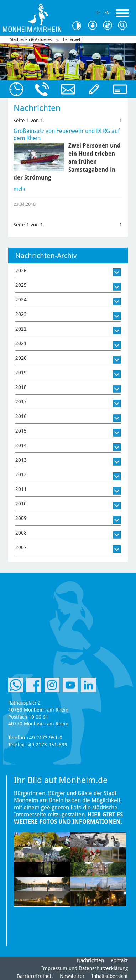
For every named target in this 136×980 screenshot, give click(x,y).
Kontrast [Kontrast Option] (79, 26)
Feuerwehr (73, 39)
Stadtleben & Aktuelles (31, 39)
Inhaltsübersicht (110, 976)
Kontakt (119, 960)
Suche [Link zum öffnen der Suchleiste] (124, 26)
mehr (20, 189)
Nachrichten (90, 960)
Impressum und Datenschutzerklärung (85, 968)
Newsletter (72, 976)
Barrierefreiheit (35, 976)
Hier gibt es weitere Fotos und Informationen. (68, 818)
